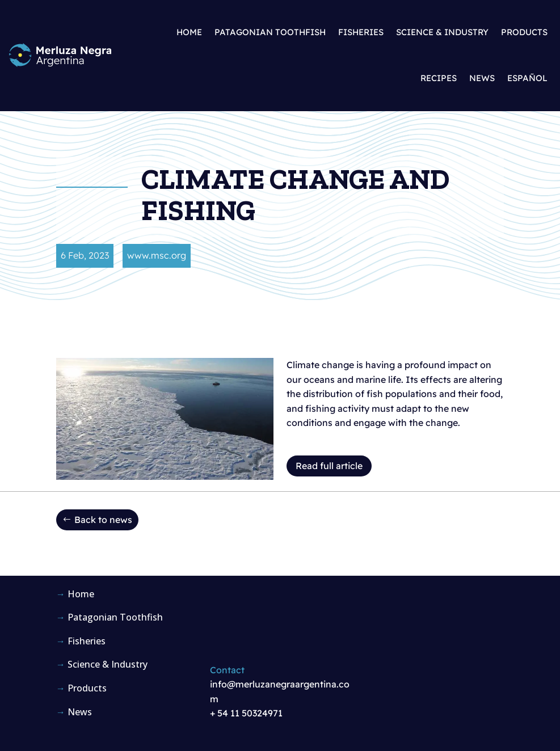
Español (527, 78)
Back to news (103, 520)
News (482, 78)
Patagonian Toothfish (270, 32)
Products (524, 32)
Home (189, 32)
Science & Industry (442, 32)
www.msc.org (157, 255)
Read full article (329, 466)
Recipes (439, 78)
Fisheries (361, 32)
